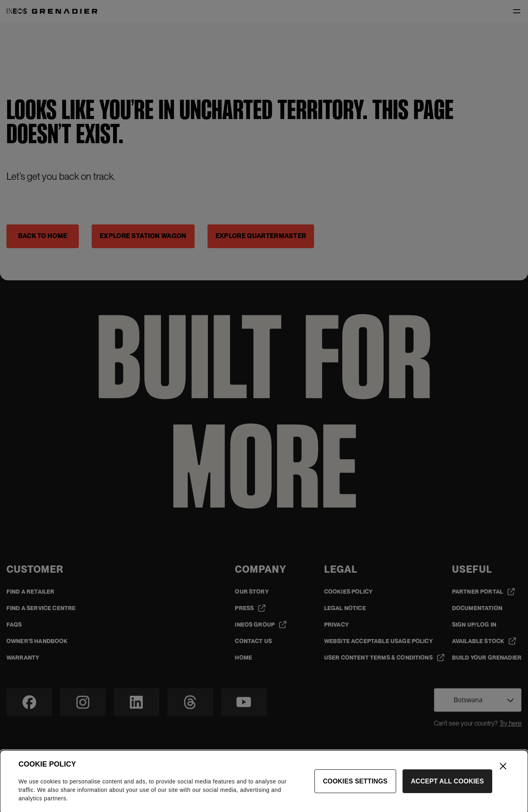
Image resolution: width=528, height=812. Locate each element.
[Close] (503, 771)
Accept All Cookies (448, 786)
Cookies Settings (355, 786)
